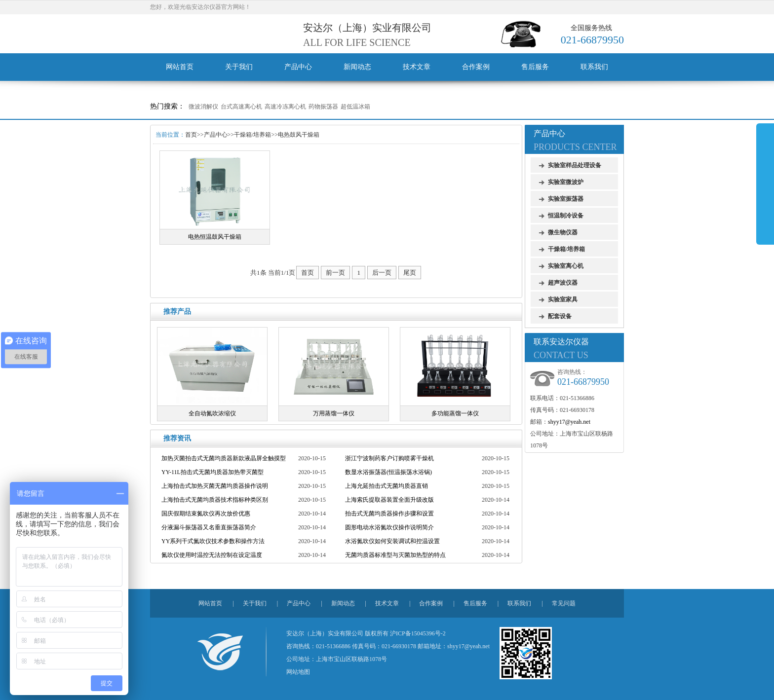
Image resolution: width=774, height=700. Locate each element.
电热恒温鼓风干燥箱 (215, 237)
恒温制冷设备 (566, 216)
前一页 (335, 273)
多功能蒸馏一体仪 (455, 413)
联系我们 (594, 67)
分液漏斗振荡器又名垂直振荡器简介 (209, 527)
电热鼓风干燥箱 (299, 135)
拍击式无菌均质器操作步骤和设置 (389, 514)
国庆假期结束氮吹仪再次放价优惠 (206, 514)
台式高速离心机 (241, 107)
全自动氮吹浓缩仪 (212, 413)
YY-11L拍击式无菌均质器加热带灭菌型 (213, 472)
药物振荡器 (323, 107)
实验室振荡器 (566, 199)
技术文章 (417, 67)
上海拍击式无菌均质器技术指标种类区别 (215, 500)
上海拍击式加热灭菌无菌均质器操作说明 (215, 486)
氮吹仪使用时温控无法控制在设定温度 (212, 555)
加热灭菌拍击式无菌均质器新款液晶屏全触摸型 (224, 458)
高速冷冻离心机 (285, 107)
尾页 (410, 273)
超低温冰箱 (355, 107)
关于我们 (239, 67)
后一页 (382, 273)
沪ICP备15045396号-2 (418, 633)
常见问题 (564, 603)
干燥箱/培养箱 (252, 135)
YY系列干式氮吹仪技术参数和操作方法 (213, 541)
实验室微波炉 (566, 182)
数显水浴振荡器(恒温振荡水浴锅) (388, 472)
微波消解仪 (203, 107)
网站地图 (298, 672)
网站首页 (180, 67)
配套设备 (560, 316)
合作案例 (476, 67)
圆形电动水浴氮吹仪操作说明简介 (389, 527)
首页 (191, 135)
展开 (765, 184)
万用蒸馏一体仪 (334, 413)
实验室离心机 (566, 266)
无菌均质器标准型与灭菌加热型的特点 (395, 555)
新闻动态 (357, 67)
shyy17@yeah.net (569, 422)
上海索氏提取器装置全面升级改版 (389, 500)
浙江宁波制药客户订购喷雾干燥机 (389, 458)
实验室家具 (563, 299)
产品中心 (298, 67)
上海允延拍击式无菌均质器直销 (387, 486)
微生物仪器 (563, 232)
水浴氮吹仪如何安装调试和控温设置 (392, 541)
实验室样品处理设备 (575, 165)
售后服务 (535, 67)
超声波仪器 (563, 283)
